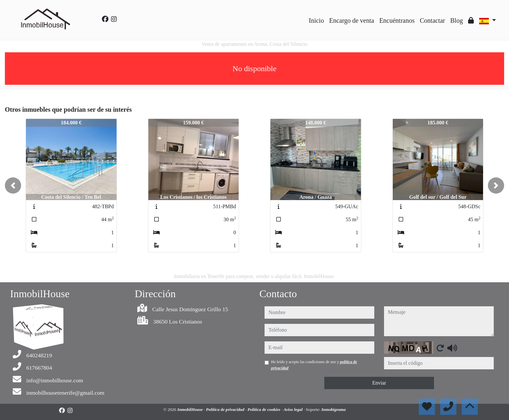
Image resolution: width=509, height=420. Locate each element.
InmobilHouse (191, 409)
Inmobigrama (334, 409)
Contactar (432, 20)
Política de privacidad (226, 409)
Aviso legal (293, 409)
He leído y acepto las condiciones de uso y (314, 365)
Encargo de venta (352, 20)
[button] (13, 185)
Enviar (379, 383)
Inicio (316, 20)
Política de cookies (264, 409)
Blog (457, 20)
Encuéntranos (397, 20)
